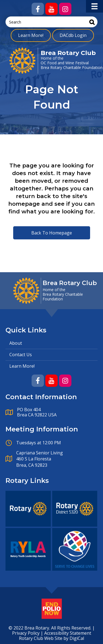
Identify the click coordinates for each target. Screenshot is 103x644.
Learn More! (31, 35)
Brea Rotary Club (68, 53)
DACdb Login (73, 35)
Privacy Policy (26, 633)
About (16, 343)
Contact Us (21, 355)
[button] (38, 9)
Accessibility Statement (68, 633)
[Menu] (94, 6)
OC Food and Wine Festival (65, 63)
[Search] (92, 22)
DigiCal (77, 638)
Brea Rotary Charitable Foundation (72, 67)
